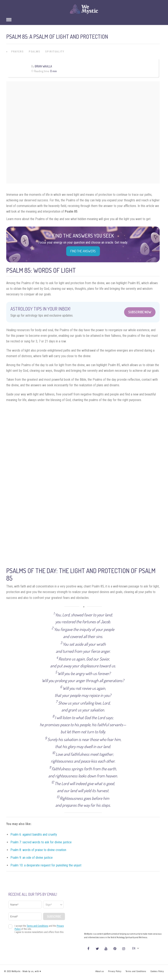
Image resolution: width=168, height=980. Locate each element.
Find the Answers (83, 251)
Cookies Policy (157, 971)
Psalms (34, 52)
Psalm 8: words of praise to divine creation (38, 850)
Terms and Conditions (136, 971)
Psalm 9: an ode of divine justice (32, 858)
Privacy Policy (115, 971)
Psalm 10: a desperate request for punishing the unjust (46, 865)
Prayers (17, 52)
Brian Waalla (43, 66)
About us (100, 971)
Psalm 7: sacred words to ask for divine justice (41, 842)
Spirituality (55, 52)
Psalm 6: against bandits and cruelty (34, 834)
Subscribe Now (140, 312)
